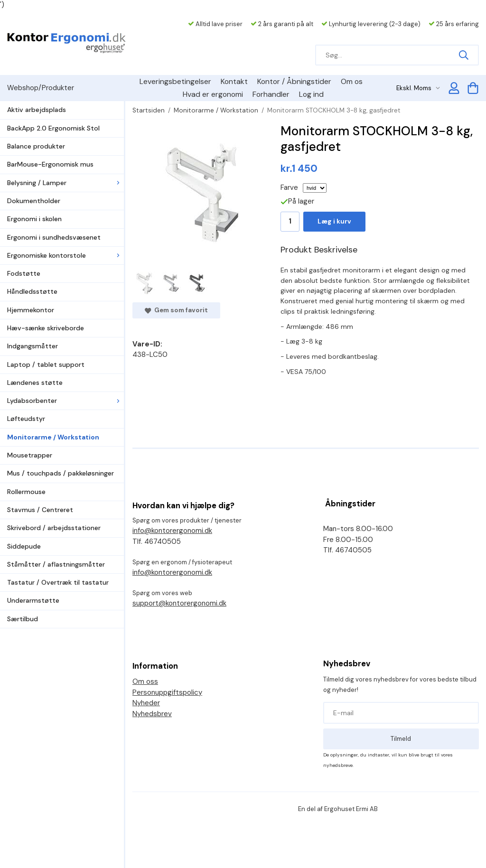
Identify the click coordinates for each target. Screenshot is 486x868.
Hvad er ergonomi (213, 94)
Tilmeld (401, 739)
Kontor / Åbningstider (294, 81)
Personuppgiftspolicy (167, 692)
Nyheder (146, 703)
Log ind (311, 94)
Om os (352, 81)
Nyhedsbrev (152, 714)
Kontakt (234, 81)
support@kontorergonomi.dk (179, 603)
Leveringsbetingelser (175, 81)
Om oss (145, 681)
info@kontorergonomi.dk (172, 531)
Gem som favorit (176, 310)
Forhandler (271, 94)
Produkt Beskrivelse (319, 250)
